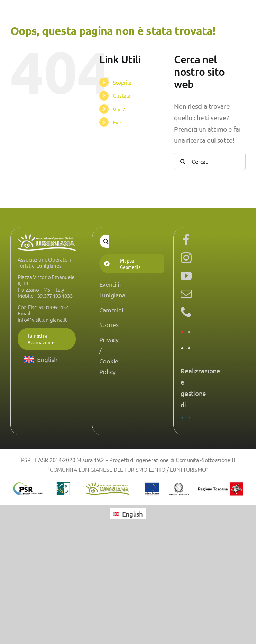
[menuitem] (41, 359)
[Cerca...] (210, 161)
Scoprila (122, 82)
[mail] (186, 294)
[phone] (186, 312)
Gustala (122, 95)
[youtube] (186, 276)
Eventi (120, 122)
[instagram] (186, 258)
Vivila (119, 109)
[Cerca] (183, 161)
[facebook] (186, 240)
